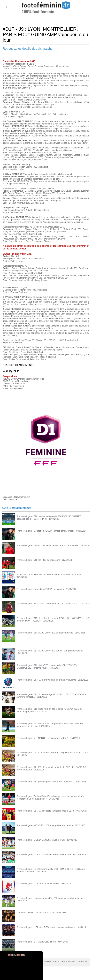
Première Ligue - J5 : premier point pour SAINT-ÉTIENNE (43, 781)
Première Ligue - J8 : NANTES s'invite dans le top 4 (40, 738)
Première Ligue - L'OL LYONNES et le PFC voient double (42, 854)
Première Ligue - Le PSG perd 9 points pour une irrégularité (44, 680)
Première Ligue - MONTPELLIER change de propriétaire (42, 825)
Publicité (77, 961)
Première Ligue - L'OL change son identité (36, 883)
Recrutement (63, 961)
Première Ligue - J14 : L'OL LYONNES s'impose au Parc (42, 632)
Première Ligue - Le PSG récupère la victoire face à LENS (43, 811)
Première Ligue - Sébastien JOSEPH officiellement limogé (43, 531)
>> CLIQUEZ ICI (11, 371)
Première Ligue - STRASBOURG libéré (34, 941)
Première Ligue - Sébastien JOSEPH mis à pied (38, 589)
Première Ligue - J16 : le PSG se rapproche (36, 560)
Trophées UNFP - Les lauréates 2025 (33, 912)
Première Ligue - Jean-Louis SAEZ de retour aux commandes (44, 545)
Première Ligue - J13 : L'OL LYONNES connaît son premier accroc (47, 650)
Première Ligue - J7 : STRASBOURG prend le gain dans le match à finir (49, 752)
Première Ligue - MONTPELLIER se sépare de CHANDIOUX (44, 603)
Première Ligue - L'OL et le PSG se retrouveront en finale (42, 927)
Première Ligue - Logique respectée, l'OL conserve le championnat (47, 898)
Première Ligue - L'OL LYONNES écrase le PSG (38, 840)
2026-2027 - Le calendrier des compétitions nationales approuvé (46, 574)
